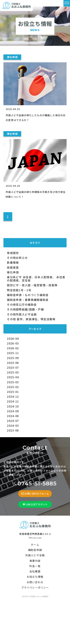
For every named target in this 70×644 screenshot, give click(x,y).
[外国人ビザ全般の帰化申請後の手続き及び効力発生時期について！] (35, 155)
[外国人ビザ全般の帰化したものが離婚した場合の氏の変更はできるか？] (35, 78)
